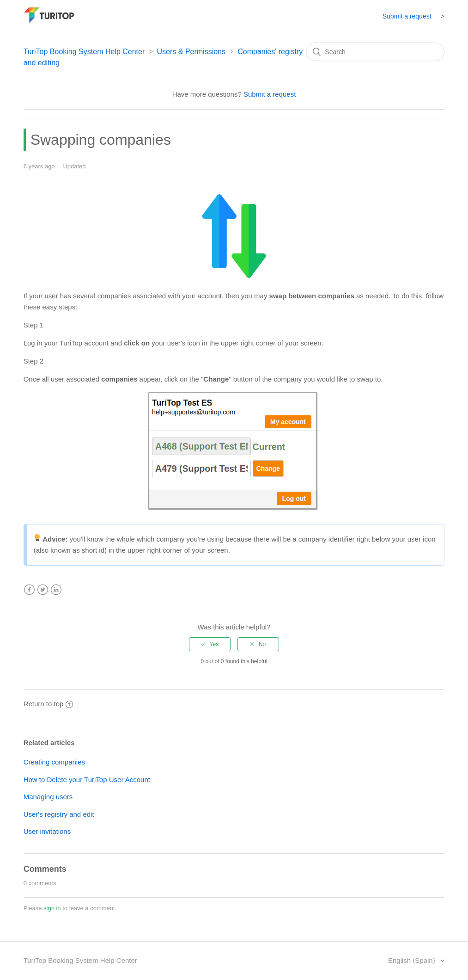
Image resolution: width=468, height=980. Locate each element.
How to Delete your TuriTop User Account (87, 780)
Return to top (49, 704)
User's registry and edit (59, 814)
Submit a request (407, 16)
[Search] (375, 52)
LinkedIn (56, 590)
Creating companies (54, 762)
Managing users (48, 797)
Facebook (29, 590)
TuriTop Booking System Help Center (84, 52)
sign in (52, 908)
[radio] (210, 644)
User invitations (47, 831)
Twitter (43, 590)
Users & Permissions (191, 52)
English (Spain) (413, 960)
